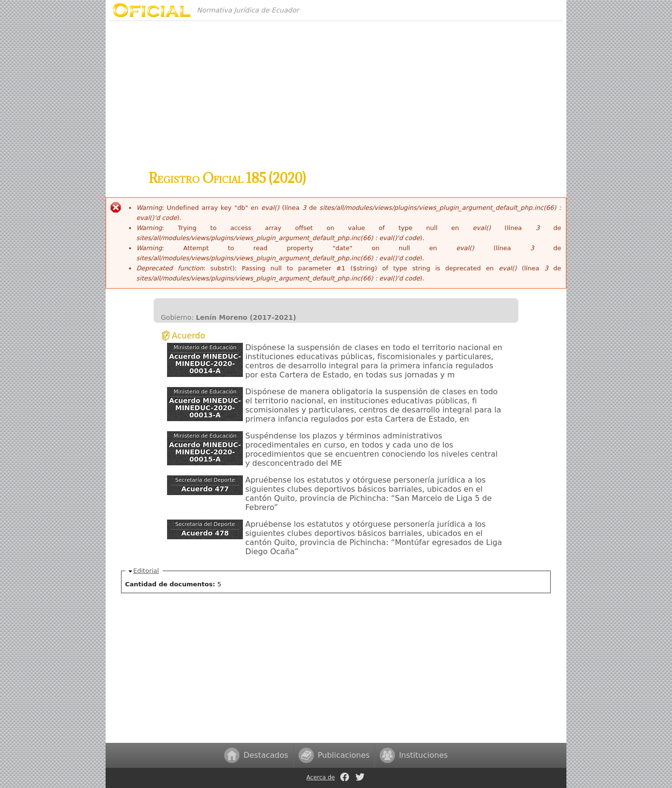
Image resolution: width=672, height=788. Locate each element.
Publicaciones (344, 755)
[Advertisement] (336, 88)
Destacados (266, 755)
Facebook (345, 777)
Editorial (146, 571)
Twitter (360, 777)
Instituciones (423, 755)
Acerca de (320, 777)
